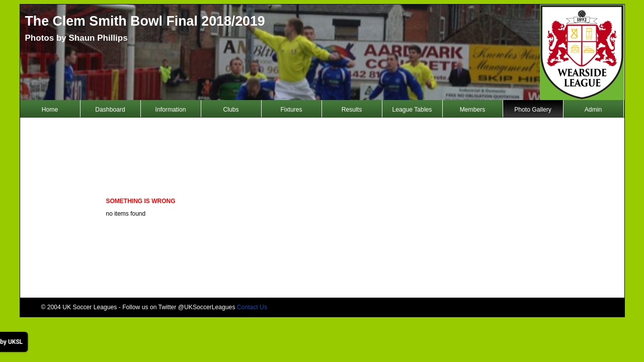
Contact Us (252, 307)
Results (352, 110)
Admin (593, 110)
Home (50, 110)
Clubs (231, 110)
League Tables (412, 110)
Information (171, 110)
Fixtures (291, 110)
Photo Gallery (533, 110)
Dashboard (110, 110)
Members (473, 110)
